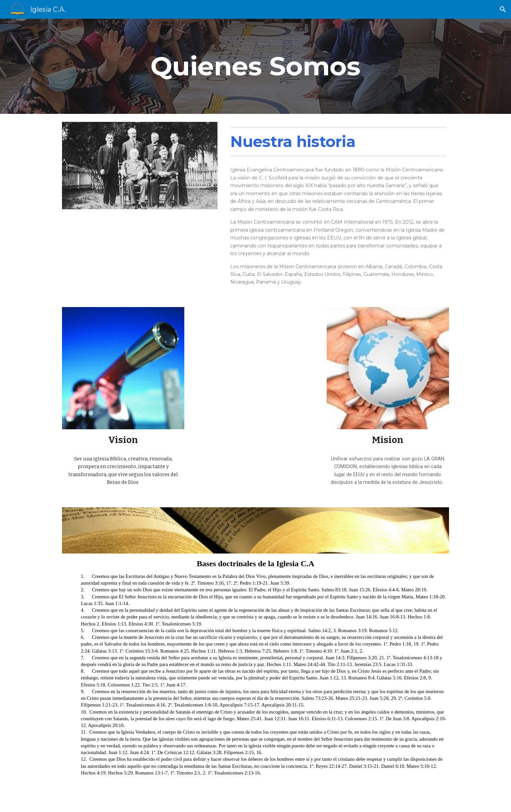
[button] (503, 9)
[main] (256, 66)
